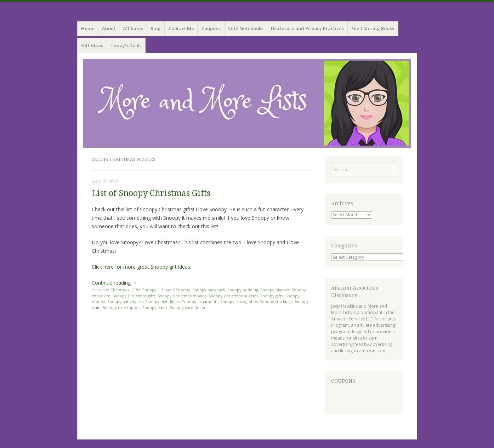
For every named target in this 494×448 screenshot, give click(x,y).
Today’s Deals (126, 45)
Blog (156, 28)
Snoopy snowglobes (239, 301)
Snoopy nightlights (163, 301)
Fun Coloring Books (373, 28)
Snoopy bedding (243, 290)
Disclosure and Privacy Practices (307, 28)
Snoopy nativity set (125, 301)
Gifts (136, 290)
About (109, 28)
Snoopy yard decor (188, 307)
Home (88, 28)
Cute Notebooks (246, 28)
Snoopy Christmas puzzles (233, 296)
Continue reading (114, 283)
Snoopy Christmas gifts (134, 296)
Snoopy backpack (209, 290)
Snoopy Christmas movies (182, 296)
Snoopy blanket (275, 290)
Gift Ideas (92, 45)
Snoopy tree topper (121, 307)
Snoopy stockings (276, 301)
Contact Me (181, 28)
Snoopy (149, 290)
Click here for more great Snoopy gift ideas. (141, 267)
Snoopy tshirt (155, 307)
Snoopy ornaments (200, 301)
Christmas (120, 290)
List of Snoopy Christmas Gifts (151, 193)
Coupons (211, 28)
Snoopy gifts (272, 296)
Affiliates (133, 28)
